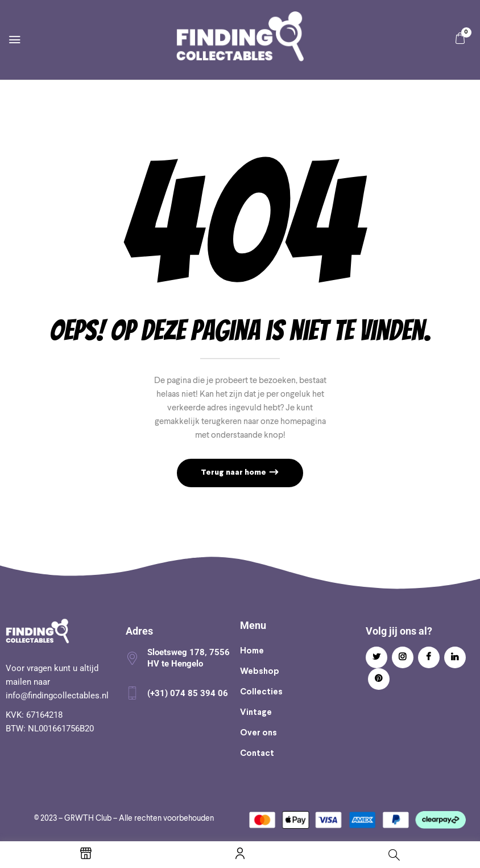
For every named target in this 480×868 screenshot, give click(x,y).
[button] (460, 38)
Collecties (261, 692)
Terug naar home (234, 473)
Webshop (260, 672)
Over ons (258, 733)
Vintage (256, 713)
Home (252, 651)
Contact (257, 754)
